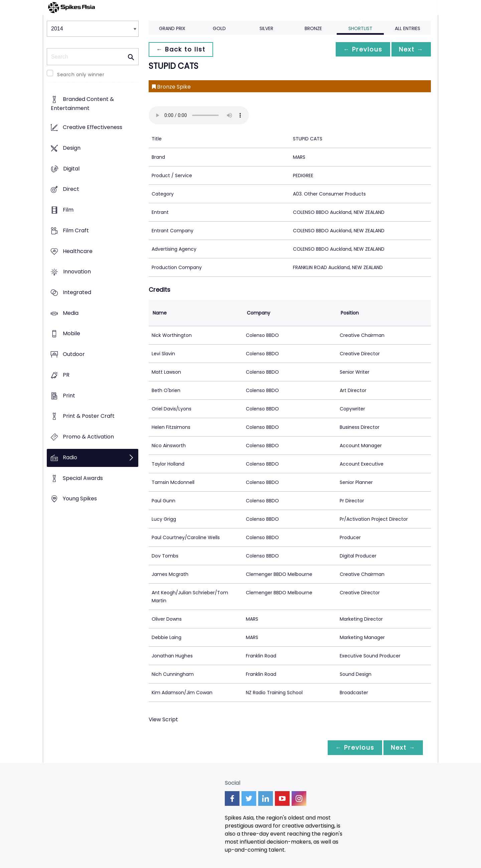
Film (68, 210)
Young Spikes (80, 499)
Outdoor (74, 354)
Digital (71, 169)
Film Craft (76, 230)
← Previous (361, 49)
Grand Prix (172, 28)
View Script (163, 719)
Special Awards (83, 478)
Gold (219, 28)
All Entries (408, 28)
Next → (411, 49)
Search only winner (81, 75)
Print (69, 396)
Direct (71, 189)
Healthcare (78, 251)
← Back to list (181, 49)
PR (66, 375)
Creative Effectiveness (93, 128)
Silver (266, 28)
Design (72, 148)
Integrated (77, 292)
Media (71, 313)
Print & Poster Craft (89, 416)
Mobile (71, 334)
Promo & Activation (88, 437)
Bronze (313, 28)
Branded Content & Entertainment (82, 104)
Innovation (77, 272)
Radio (70, 457)
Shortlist (360, 28)
